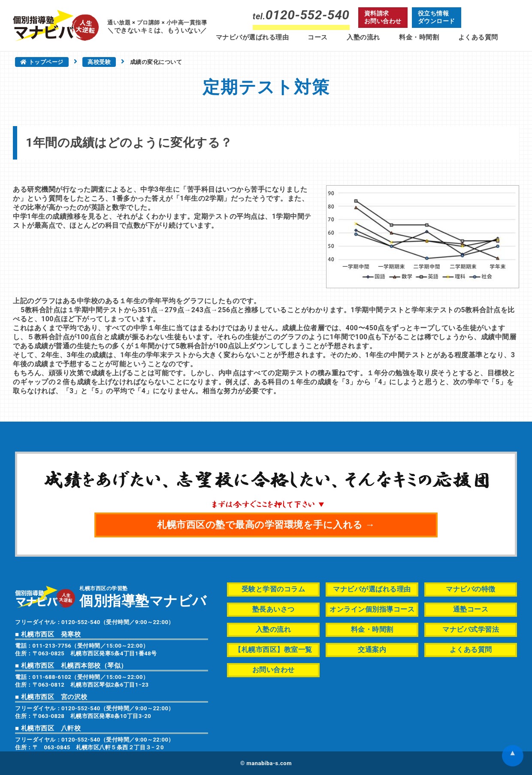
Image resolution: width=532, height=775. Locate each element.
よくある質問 (478, 37)
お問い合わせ (274, 670)
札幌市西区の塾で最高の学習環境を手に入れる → (266, 525)
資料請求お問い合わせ (383, 17)
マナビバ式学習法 (471, 629)
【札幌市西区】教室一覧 (273, 650)
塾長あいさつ (274, 609)
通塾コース (471, 609)
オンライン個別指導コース (372, 609)
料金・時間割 (419, 37)
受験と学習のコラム (274, 589)
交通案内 (372, 650)
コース (318, 37)
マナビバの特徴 (471, 589)
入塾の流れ (363, 37)
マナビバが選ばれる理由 (252, 37)
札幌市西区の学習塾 (143, 596)
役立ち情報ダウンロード (437, 17)
